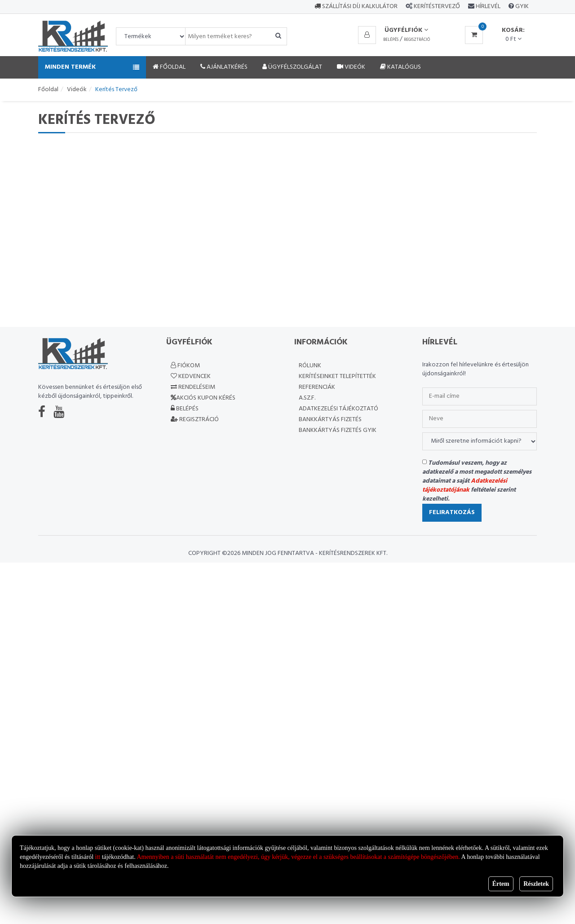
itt (98, 857)
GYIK (521, 7)
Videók (351, 67)
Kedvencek (191, 376)
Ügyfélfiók (406, 30)
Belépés (391, 40)
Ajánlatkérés (224, 67)
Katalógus (400, 67)
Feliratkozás (452, 513)
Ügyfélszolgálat (292, 67)
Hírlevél (487, 7)
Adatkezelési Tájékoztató (338, 409)
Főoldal (169, 67)
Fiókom (185, 366)
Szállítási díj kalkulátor (356, 7)
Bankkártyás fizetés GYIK (338, 430)
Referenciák (317, 387)
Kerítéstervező (437, 7)
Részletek (536, 884)
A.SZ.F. (307, 398)
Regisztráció (417, 40)
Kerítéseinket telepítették (337, 376)
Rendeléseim (193, 387)
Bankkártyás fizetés (330, 420)
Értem (501, 884)
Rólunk (310, 366)
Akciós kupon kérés (203, 398)
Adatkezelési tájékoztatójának (465, 486)
